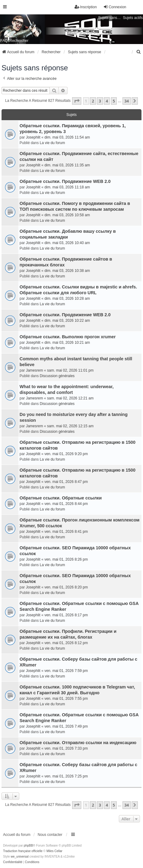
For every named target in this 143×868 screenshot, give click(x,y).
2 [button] (93, 101)
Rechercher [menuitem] (19, 41)
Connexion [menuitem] (115, 7)
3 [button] (100, 101)
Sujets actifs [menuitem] (133, 18)
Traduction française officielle (23, 851)
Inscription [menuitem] (86, 7)
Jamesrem (35, 370)
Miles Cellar (54, 851)
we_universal (20, 857)
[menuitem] (139, 52)
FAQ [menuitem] (4, 41)
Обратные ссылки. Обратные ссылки (61, 498)
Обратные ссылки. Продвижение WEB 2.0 (65, 181)
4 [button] (107, 101)
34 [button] (127, 101)
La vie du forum (52, 143)
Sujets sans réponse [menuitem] (110, 18)
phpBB (28, 846)
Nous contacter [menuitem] (50, 835)
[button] (77, 101)
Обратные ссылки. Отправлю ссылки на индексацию (78, 743)
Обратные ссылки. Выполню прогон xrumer (68, 337)
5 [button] (114, 101)
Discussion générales (57, 376)
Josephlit (33, 137)
